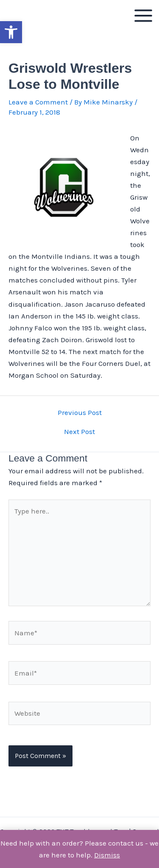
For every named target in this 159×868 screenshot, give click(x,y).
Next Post (79, 432)
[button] (11, 32)
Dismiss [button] (107, 855)
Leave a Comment (38, 102)
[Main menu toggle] (143, 16)
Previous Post (80, 413)
